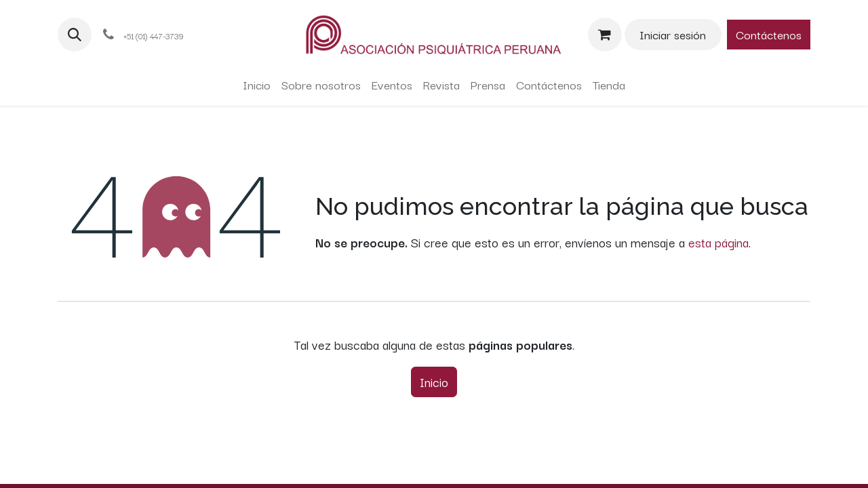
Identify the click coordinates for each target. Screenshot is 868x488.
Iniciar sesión (673, 34)
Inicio (434, 382)
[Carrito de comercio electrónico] (605, 35)
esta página (718, 242)
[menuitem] (257, 85)
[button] (75, 35)
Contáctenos (769, 34)
